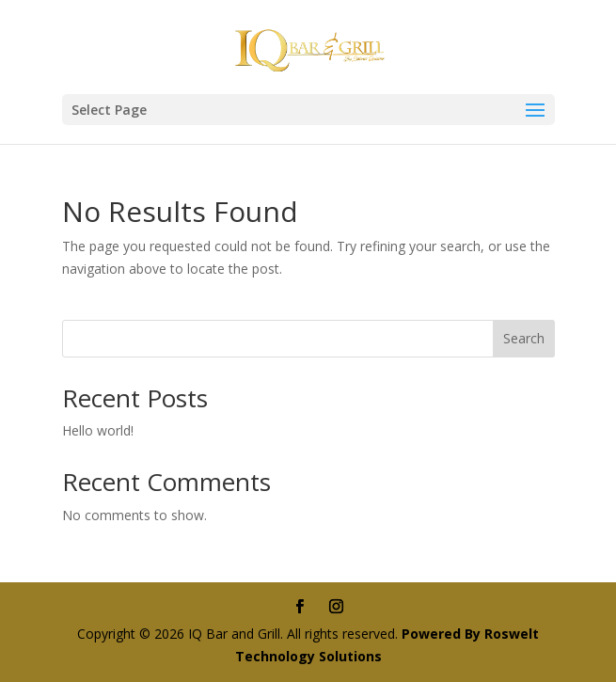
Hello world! (98, 430)
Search (524, 338)
